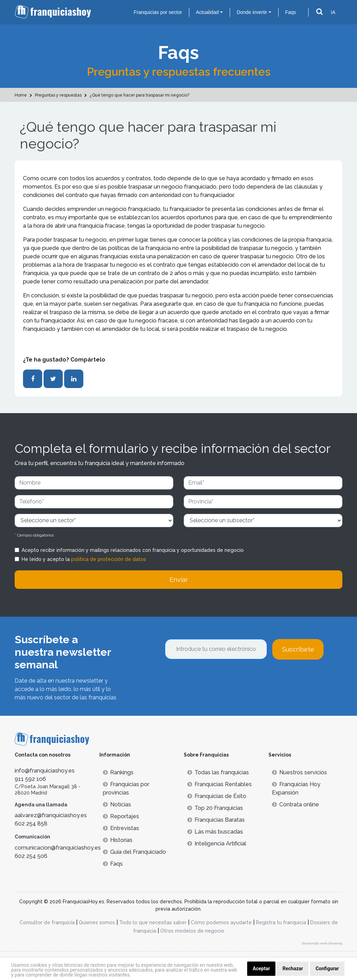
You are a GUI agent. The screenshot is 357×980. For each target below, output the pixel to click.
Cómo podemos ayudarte (221, 922)
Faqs (291, 12)
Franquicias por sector (158, 12)
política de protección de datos (109, 559)
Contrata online (295, 804)
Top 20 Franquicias (215, 808)
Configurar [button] (327, 968)
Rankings (118, 772)
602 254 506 (31, 856)
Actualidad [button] (207, 12)
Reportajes (121, 816)
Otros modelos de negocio (192, 931)
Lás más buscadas (215, 832)
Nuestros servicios (299, 772)
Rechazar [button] (293, 968)
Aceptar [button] (261, 968)
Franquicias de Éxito (217, 796)
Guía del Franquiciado (134, 852)
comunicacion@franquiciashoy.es (58, 848)
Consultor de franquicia (47, 922)
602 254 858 (31, 824)
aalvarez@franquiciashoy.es (51, 815)
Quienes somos (97, 922)
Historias (118, 840)
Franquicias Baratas (216, 820)
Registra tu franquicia (281, 922)
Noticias (117, 804)
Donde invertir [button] (252, 12)
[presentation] (218, 678)
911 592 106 (30, 779)
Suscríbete (298, 649)
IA (333, 12)
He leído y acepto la (84, 559)
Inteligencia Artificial (217, 844)
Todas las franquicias (218, 772)
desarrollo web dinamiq (322, 943)
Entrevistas (121, 828)
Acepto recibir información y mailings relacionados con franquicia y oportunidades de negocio (133, 550)
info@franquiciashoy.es (45, 771)
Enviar (179, 580)
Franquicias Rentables (219, 784)
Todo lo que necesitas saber (153, 922)
